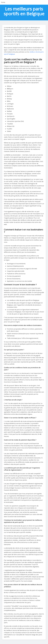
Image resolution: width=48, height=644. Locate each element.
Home (3, 2)
